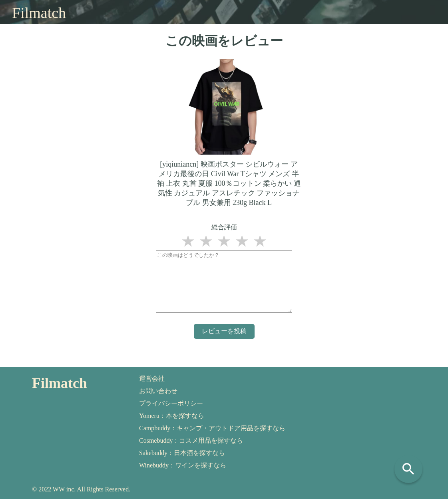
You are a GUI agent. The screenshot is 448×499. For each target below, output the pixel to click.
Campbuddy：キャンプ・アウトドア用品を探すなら (212, 428)
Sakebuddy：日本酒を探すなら (182, 453)
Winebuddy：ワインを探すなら (183, 465)
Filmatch (39, 13)
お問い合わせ (158, 391)
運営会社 (152, 379)
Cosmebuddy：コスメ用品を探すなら (191, 440)
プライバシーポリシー (171, 403)
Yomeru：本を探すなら (172, 416)
